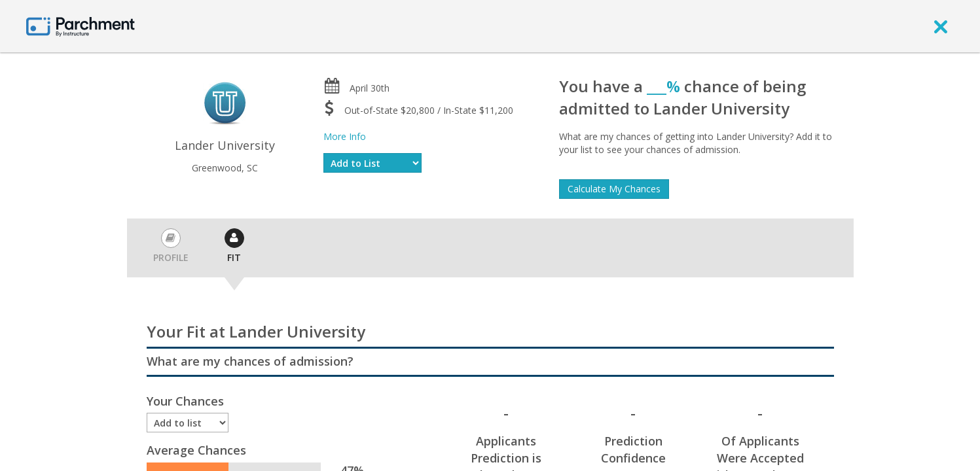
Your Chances (185, 401)
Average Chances (196, 450)
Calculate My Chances (614, 189)
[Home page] (81, 26)
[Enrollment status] (188, 423)
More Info (345, 136)
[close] (941, 26)
